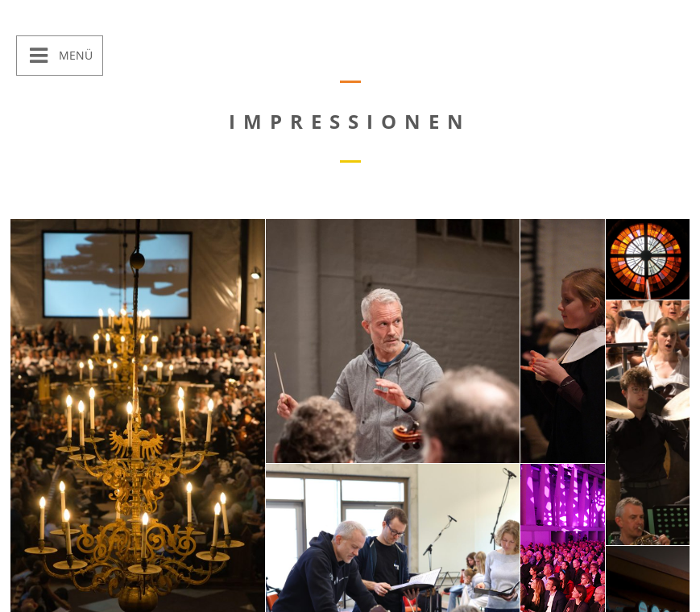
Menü (74, 55)
